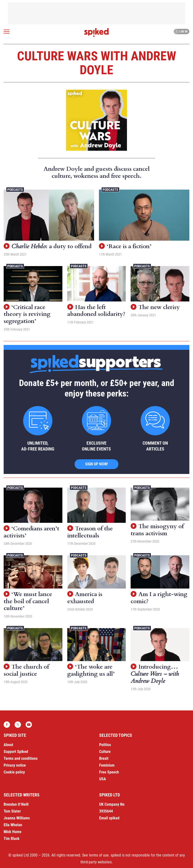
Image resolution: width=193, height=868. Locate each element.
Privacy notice (15, 765)
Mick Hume (13, 832)
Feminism (107, 765)
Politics (105, 745)
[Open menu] (7, 32)
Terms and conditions (21, 758)
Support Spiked (16, 752)
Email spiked (109, 818)
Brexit (104, 758)
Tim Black (12, 839)
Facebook (7, 725)
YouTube (29, 725)
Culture (105, 752)
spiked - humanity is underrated (96, 32)
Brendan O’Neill (16, 804)
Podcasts (15, 190)
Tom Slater (12, 811)
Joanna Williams (17, 818)
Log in (181, 32)
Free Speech (109, 772)
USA (103, 779)
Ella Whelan (13, 825)
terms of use (99, 855)
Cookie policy (14, 772)
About (8, 745)
